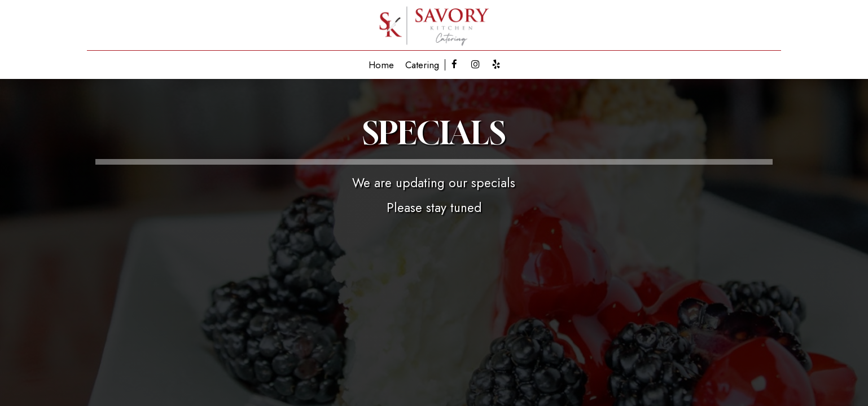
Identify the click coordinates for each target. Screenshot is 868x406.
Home (381, 65)
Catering (422, 65)
